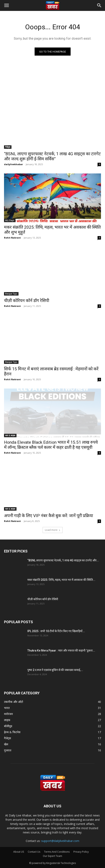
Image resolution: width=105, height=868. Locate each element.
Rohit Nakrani (12, 238)
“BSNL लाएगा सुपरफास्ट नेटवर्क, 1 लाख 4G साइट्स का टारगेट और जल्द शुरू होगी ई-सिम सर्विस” (52, 156)
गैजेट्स (8, 147)
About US (19, 852)
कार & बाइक (10, 435)
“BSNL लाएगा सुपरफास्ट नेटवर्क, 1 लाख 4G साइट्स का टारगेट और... (63, 560)
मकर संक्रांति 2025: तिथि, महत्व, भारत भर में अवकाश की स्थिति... (61, 580)
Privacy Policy (81, 852)
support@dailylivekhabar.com (60, 841)
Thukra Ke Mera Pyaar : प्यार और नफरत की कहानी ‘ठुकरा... (61, 650)
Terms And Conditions (57, 852)
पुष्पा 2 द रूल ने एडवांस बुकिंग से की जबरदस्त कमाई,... (55, 670)
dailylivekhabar (13, 164)
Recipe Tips (11, 294)
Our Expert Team (52, 856)
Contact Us (34, 852)
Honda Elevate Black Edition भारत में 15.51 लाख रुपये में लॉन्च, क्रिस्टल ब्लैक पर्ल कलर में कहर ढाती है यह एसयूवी (51, 445)
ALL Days (10, 220)
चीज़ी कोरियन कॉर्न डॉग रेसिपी (27, 301)
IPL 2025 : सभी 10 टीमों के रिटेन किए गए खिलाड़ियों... (56, 631)
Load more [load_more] (53, 530)
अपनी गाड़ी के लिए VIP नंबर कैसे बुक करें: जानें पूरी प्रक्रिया (48, 516)
